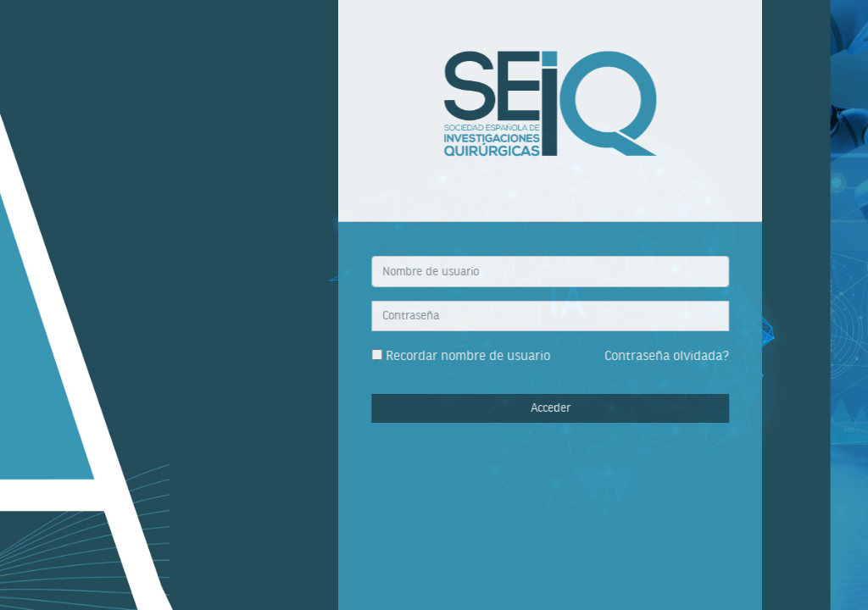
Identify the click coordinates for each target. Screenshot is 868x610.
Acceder (588, 408)
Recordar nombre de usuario (505, 355)
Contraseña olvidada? (704, 355)
